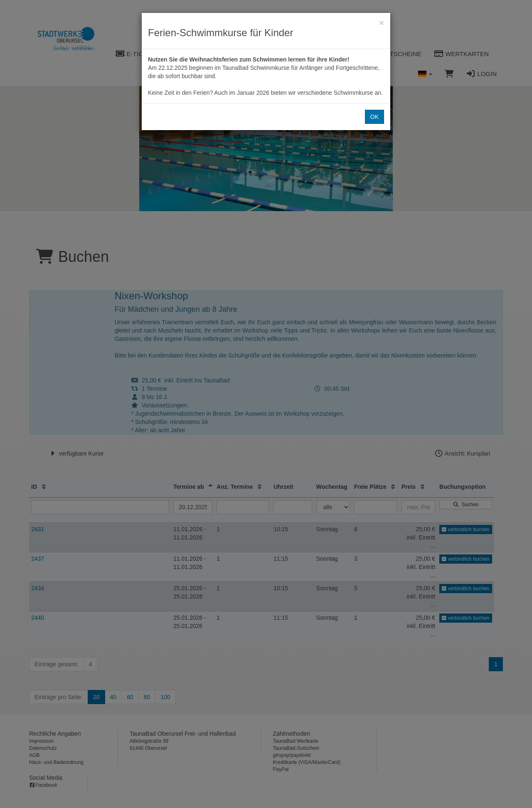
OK (374, 117)
